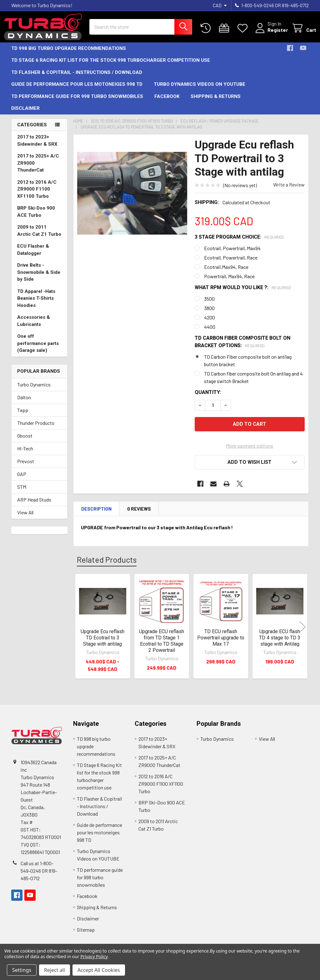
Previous (79, 633)
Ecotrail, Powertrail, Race (231, 263)
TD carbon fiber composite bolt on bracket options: (242, 347)
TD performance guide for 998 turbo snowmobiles (77, 102)
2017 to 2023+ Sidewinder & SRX (37, 146)
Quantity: (208, 398)
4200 (210, 323)
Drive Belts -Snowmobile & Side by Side (39, 278)
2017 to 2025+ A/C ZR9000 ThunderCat (38, 169)
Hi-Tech (25, 454)
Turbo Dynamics (34, 390)
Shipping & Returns (216, 102)
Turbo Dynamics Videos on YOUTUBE (200, 90)
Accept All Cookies (99, 970)
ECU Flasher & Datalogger (33, 255)
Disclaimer (25, 114)
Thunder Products (36, 428)
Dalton (24, 403)
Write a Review (289, 190)
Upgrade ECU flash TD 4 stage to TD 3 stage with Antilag (280, 643)
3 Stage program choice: (240, 243)
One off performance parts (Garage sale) (38, 349)
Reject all (55, 970)
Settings (22, 970)
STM (22, 492)
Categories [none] (32, 130)
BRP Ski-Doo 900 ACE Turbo (36, 217)
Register (270, 34)
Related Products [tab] (107, 565)
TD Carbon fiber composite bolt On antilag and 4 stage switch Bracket (253, 383)
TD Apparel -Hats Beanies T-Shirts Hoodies (36, 304)
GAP (22, 480)
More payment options (250, 451)
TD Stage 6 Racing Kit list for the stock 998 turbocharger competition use (111, 66)
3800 (209, 314)
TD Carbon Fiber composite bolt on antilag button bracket (248, 366)
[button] (250, 468)
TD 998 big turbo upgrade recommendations (69, 54)
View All (25, 518)
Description (96, 514)
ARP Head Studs (34, 505)
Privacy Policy (94, 956)
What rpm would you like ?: (243, 293)
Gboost (25, 441)
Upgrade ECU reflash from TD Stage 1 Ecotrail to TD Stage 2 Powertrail (162, 646)
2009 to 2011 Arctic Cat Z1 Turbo (39, 236)
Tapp (23, 416)
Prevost (26, 467)
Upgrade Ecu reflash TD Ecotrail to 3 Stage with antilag (102, 643)
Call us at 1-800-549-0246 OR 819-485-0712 (39, 876)
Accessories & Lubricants (34, 326)
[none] (132, 199)
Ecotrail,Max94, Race (226, 272)
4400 (210, 332)
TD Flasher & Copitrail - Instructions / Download (77, 78)
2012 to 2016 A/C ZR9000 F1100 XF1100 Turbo (37, 195)
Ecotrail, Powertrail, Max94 (232, 254)
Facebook (167, 102)
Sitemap (86, 935)
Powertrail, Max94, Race (229, 282)
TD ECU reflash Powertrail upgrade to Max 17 (221, 643)
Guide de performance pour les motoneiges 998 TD (77, 90)
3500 (209, 304)
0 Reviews (139, 514)
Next (302, 633)
